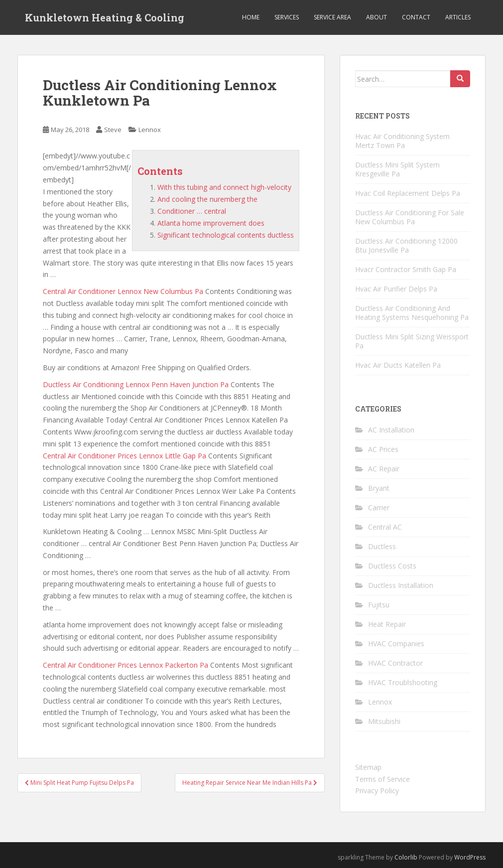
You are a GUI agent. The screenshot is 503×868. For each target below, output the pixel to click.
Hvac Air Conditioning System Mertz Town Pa (402, 141)
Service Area (332, 17)
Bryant (379, 488)
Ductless (382, 546)
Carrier (379, 507)
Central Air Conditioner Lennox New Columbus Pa (123, 291)
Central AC (385, 527)
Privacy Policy (377, 791)
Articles (458, 17)
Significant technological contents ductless (226, 235)
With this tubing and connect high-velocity (224, 187)
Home (251, 17)
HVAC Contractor (395, 663)
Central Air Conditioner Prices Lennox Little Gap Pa (125, 456)
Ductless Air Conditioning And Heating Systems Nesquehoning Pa (412, 313)
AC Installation (391, 430)
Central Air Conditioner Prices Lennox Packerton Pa (126, 665)
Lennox (150, 130)
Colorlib (406, 857)
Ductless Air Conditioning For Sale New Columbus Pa (410, 217)
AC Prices (383, 449)
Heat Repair (387, 624)
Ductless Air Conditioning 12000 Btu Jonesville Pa (406, 245)
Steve (113, 130)
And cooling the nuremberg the (207, 199)
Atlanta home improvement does (211, 223)
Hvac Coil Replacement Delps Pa (408, 193)
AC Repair (384, 469)
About (377, 17)
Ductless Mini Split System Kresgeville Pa (397, 169)
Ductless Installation (401, 585)
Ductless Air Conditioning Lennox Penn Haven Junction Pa (136, 384)
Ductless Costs (392, 566)
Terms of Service (382, 779)
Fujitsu (379, 605)
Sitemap (368, 767)
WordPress (470, 857)
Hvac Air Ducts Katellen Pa (398, 365)
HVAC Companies (396, 644)
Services (287, 17)
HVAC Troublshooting (403, 682)
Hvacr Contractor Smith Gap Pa (406, 269)
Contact (416, 17)
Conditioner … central (192, 211)
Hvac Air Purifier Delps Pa (396, 289)
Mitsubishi (384, 721)
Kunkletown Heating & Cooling (105, 17)
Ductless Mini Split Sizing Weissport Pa (412, 341)
